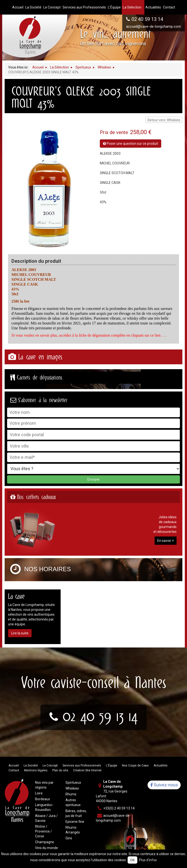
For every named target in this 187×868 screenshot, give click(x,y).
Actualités (161, 766)
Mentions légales (36, 770)
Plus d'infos (148, 860)
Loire (39, 793)
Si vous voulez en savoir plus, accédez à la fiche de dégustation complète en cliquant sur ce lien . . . (89, 335)
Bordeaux (42, 799)
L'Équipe (112, 766)
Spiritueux (73, 783)
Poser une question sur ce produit (131, 144)
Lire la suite (20, 633)
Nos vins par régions (44, 785)
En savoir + (166, 541)
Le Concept (50, 766)
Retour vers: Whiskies (164, 120)
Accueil (14, 766)
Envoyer (94, 479)
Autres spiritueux (73, 802)
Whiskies (72, 788)
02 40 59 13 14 (147, 19)
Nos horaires (48, 569)
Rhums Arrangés (73, 830)
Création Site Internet (87, 770)
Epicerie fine (75, 822)
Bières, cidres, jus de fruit (76, 813)
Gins (69, 838)
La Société (31, 766)
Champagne (45, 842)
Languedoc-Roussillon (44, 807)
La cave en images (40, 357)
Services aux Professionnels (82, 766)
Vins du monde (47, 848)
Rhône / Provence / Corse (43, 831)
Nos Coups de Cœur (135, 766)
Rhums (71, 794)
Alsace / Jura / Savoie (46, 818)
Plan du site (60, 770)
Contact (14, 770)
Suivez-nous (164, 785)
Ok (133, 860)
